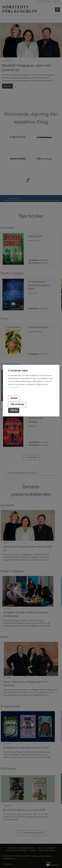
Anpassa (14, 398)
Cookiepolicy (13, 387)
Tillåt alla (14, 410)
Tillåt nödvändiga (17, 404)
